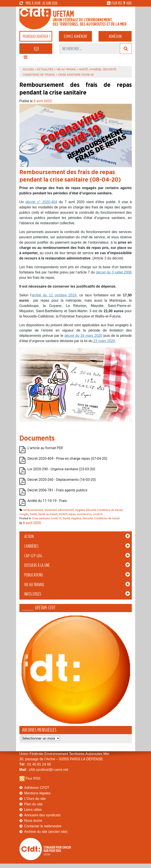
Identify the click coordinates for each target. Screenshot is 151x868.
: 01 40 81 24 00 (35, 764)
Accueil (29, 69)
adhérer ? (36, 36)
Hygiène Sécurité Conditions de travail (99, 510)
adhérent (75, 36)
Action (29, 536)
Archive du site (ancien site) (46, 832)
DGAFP (63, 514)
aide (129, 3)
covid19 (98, 514)
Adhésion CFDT (37, 788)
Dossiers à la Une (37, 565)
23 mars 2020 (104, 341)
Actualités (45, 69)
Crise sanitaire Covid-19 (47, 518)
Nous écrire (33, 821)
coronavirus (84, 514)
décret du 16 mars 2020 (83, 336)
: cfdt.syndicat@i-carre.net (44, 770)
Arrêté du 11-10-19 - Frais (47, 501)
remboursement (33, 510)
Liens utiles (33, 810)
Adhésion (115, 36)
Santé (33, 514)
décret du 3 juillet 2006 (114, 272)
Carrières (31, 546)
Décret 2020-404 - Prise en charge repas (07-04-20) (67, 459)
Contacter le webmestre (43, 826)
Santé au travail (48, 514)
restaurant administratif (59, 510)
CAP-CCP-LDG (33, 556)
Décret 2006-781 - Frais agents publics (58, 490)
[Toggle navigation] (26, 58)
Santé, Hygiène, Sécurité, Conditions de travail (91, 518)
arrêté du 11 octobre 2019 (54, 295)
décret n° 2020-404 (41, 202)
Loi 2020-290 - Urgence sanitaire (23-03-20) (61, 469)
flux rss (117, 3)
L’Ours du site (35, 799)
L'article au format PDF (45, 448)
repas (72, 514)
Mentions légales (37, 793)
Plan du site (34, 804)
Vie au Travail (34, 585)
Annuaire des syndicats (42, 815)
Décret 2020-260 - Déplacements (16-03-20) (62, 480)
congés (24, 514)
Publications (34, 575)
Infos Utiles (33, 594)
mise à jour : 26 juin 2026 (38, 3)
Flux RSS (33, 778)
